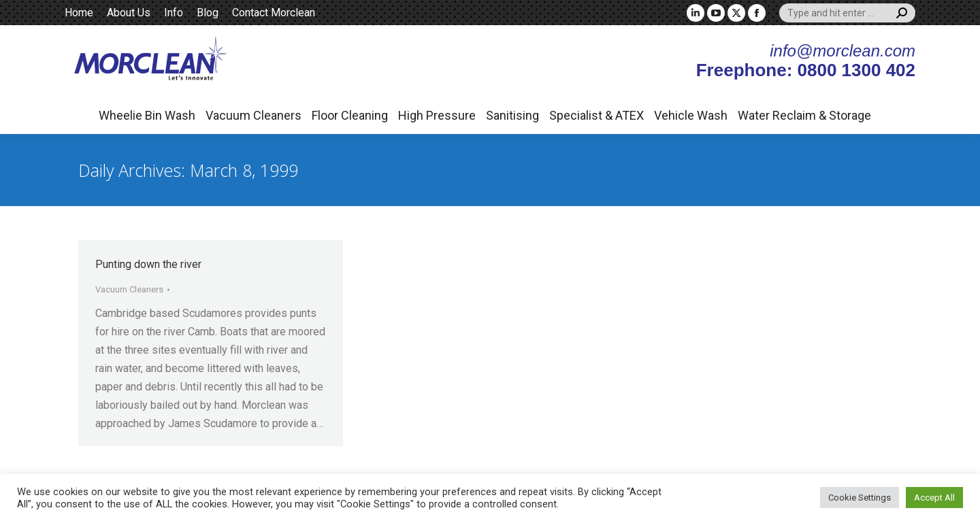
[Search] (847, 13)
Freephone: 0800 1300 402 (806, 70)
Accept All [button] (934, 498)
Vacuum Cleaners (129, 289)
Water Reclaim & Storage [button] (804, 115)
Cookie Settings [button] (860, 498)
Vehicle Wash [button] (691, 115)
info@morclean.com (843, 51)
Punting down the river (148, 264)
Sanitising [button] (512, 115)
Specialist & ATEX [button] (597, 115)
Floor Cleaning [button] (350, 115)
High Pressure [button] (437, 115)
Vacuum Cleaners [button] (254, 115)
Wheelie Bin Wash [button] (147, 115)
